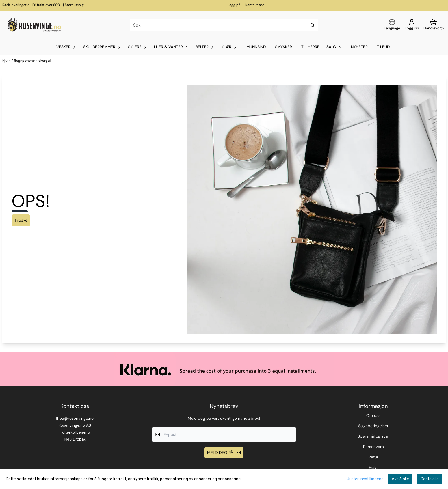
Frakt (373, 467)
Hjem (7, 61)
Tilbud (383, 47)
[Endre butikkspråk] (392, 25)
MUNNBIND (256, 47)
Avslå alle (400, 479)
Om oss (373, 416)
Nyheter (359, 47)
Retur (373, 457)
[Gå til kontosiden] (412, 25)
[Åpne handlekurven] (434, 25)
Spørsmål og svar (373, 436)
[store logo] (34, 25)
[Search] (313, 25)
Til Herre (310, 47)
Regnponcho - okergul (32, 61)
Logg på (234, 5)
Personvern (373, 447)
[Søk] (224, 25)
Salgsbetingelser (373, 426)
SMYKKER (284, 47)
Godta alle (430, 479)
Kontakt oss (255, 5)
